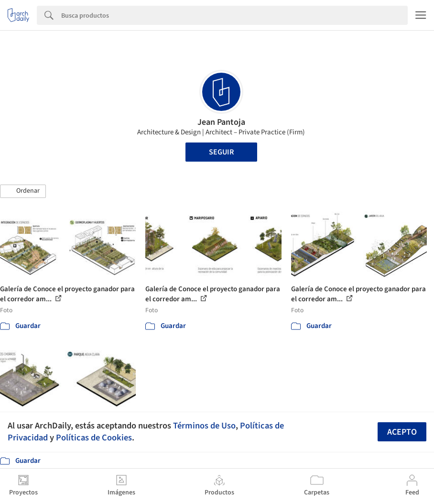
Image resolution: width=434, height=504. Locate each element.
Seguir (221, 152)
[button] (23, 191)
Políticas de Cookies (94, 438)
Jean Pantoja (221, 122)
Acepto (402, 432)
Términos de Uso (204, 426)
